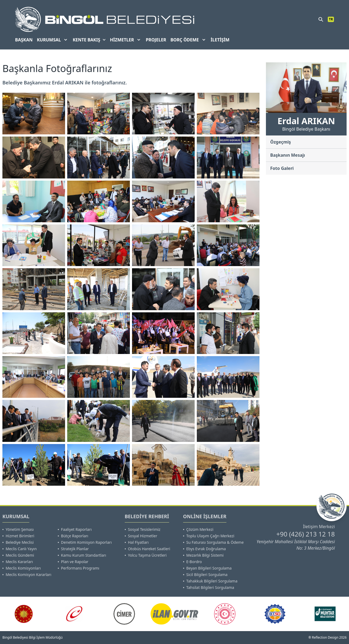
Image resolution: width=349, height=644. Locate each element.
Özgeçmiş (281, 142)
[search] (321, 19)
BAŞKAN (24, 40)
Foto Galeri (282, 168)
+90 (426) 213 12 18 (305, 534)
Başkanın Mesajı (288, 155)
